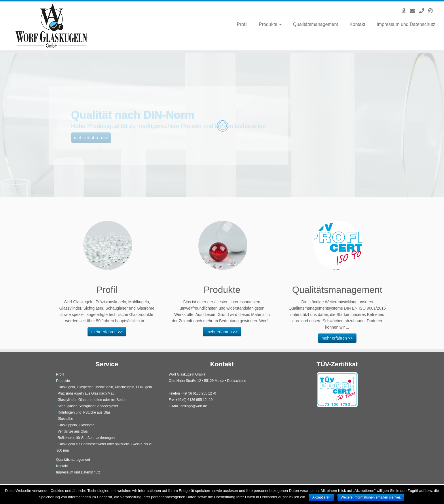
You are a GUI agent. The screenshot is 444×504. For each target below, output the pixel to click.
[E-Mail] (414, 11)
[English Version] (432, 11)
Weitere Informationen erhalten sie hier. (371, 497)
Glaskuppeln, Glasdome (76, 425)
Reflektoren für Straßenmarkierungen (86, 438)
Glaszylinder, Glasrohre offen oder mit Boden (92, 400)
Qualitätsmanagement (316, 24)
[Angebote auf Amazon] (406, 11)
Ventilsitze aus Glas (73, 431)
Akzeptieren (321, 497)
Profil (242, 24)
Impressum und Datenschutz (406, 24)
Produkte (270, 24)
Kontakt (357, 24)
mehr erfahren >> (107, 332)
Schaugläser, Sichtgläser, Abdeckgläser (88, 406)
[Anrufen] (423, 11)
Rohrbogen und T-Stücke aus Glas (84, 412)
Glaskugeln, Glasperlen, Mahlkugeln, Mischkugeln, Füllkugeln (105, 387)
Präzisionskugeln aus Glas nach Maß (86, 393)
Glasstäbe (65, 419)
